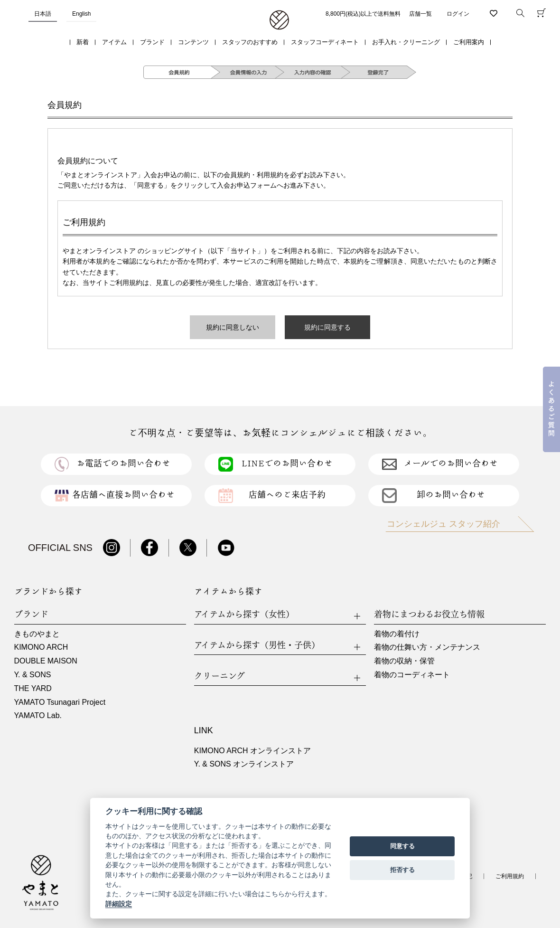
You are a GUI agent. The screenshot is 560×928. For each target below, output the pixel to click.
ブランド (152, 42)
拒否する (402, 870)
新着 (83, 42)
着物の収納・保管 (404, 661)
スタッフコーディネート (325, 42)
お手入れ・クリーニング (406, 42)
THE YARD (33, 688)
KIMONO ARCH (41, 647)
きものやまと (37, 634)
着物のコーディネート (412, 675)
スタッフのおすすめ (250, 42)
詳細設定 (119, 904)
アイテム (114, 42)
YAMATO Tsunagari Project (60, 702)
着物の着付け (397, 634)
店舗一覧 (420, 14)
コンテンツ (193, 42)
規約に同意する (327, 327)
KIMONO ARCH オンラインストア (252, 751)
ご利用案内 (469, 42)
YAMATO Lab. (38, 715)
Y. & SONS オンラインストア (244, 764)
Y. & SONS (33, 675)
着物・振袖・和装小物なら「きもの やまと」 (279, 20)
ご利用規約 (510, 876)
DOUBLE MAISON (46, 661)
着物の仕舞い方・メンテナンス (427, 647)
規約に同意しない (233, 327)
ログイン (458, 14)
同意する (402, 846)
